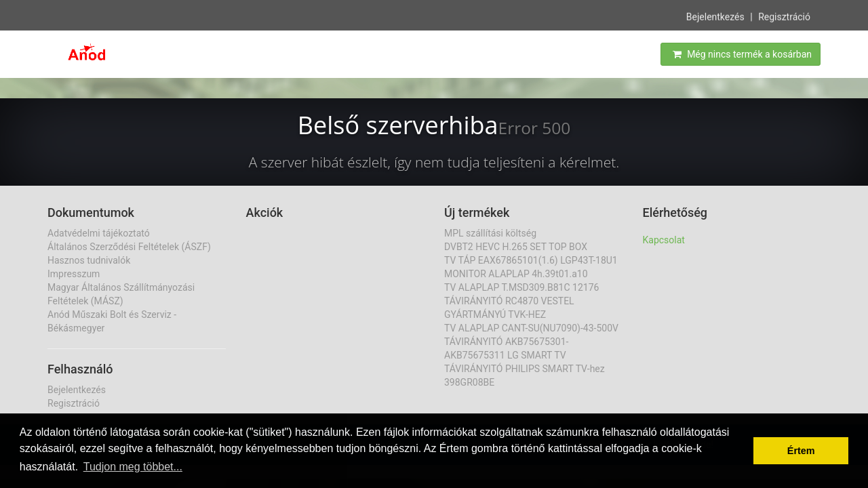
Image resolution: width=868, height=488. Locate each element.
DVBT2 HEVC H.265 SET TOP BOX (516, 247)
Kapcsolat (664, 240)
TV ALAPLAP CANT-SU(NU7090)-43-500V (531, 328)
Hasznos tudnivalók (89, 260)
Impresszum (74, 274)
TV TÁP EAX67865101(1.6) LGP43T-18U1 (531, 260)
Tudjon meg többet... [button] (133, 467)
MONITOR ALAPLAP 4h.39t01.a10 (516, 274)
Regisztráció (784, 16)
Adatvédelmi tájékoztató (99, 233)
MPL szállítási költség (490, 233)
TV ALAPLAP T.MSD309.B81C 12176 (521, 287)
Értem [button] (801, 451)
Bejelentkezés (715, 16)
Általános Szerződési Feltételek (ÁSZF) (129, 247)
